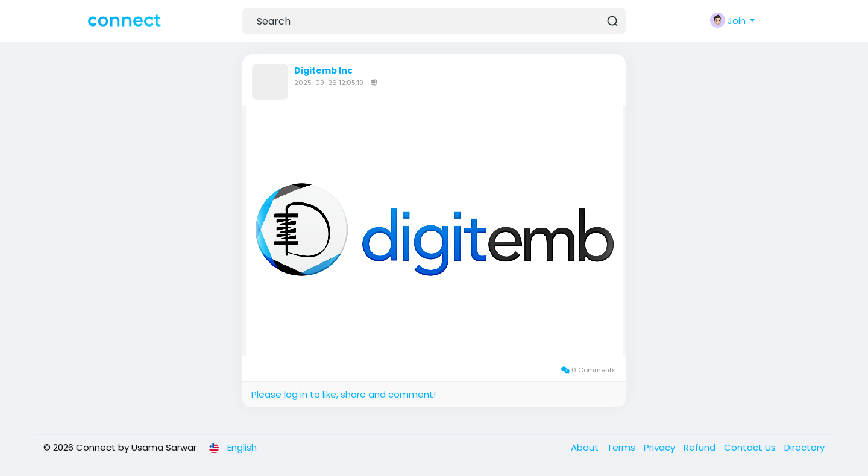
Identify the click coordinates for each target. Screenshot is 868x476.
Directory (804, 447)
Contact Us (751, 447)
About (586, 447)
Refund (701, 447)
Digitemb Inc (323, 70)
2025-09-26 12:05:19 (329, 83)
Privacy (661, 447)
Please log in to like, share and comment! (344, 394)
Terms (622, 447)
